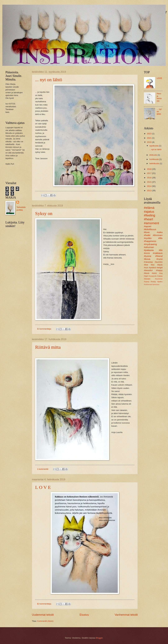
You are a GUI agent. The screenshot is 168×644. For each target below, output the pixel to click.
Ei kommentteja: (45, 329)
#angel (160, 268)
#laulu (160, 265)
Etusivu (84, 615)
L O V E (43, 487)
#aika (160, 232)
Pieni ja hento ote (159, 97)
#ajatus (149, 212)
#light (146, 276)
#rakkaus (158, 253)
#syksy (147, 282)
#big (161, 273)
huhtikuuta (154, 159)
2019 (149, 142)
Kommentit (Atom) (45, 621)
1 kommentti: (43, 469)
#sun (146, 268)
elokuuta (153, 155)
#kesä (147, 273)
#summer (159, 279)
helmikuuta (154, 163)
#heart (148, 219)
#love (147, 232)
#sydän (148, 238)
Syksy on (44, 213)
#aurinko (159, 262)
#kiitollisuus (150, 229)
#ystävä (152, 268)
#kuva (147, 259)
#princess (156, 285)
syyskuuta (154, 146)
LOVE (159, 78)
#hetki (147, 235)
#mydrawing (150, 244)
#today (153, 282)
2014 (149, 186)
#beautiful (148, 270)
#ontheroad (148, 285)
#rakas (160, 276)
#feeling (149, 215)
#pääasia (149, 250)
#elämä (149, 208)
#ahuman (149, 247)
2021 (149, 138)
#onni (147, 253)
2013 (149, 191)
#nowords (153, 276)
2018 (149, 169)
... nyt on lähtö (49, 80)
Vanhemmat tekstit (126, 615)
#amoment (151, 223)
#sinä (154, 273)
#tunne (148, 256)
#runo (160, 259)
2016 (149, 178)
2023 (149, 134)
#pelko (160, 282)
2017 (149, 173)
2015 (149, 182)
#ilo (161, 250)
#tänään (147, 279)
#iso (153, 265)
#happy (159, 270)
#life (160, 238)
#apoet (148, 226)
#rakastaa (148, 262)
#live (146, 265)
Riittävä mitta (48, 347)
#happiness (150, 241)
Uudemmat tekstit (43, 615)
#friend (159, 256)
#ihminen (158, 235)
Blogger (99, 638)
